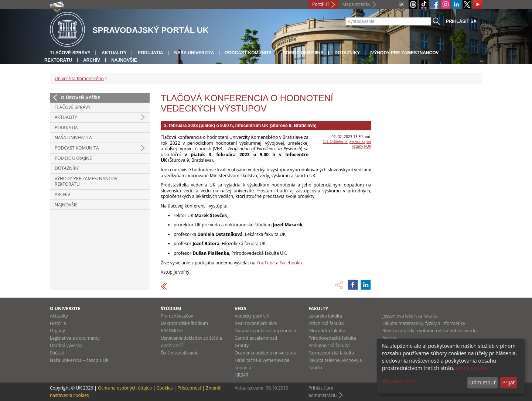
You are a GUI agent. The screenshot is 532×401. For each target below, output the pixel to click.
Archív (92, 60)
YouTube (265, 263)
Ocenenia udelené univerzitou (265, 353)
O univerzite (65, 309)
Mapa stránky (356, 4)
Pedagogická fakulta (329, 345)
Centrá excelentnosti (256, 338)
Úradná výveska (66, 345)
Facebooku (291, 263)
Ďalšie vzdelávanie (180, 353)
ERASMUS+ (172, 331)
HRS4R (241, 375)
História (58, 323)
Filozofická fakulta (327, 331)
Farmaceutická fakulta (331, 353)
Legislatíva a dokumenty (75, 338)
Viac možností (399, 381)
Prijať (508, 382)
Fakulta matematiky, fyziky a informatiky (424, 323)
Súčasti (57, 353)
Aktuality (114, 53)
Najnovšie (124, 60)
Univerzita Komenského (79, 78)
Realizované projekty (256, 323)
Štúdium (171, 309)
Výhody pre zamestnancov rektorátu (86, 181)
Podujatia (150, 53)
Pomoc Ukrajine (303, 53)
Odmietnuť (482, 382)
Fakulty (318, 309)
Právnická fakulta (326, 323)
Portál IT (321, 4)
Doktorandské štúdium (184, 323)
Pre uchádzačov (177, 316)
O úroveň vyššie (81, 98)
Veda (241, 309)
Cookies (165, 388)
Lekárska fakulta (325, 316)
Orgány (57, 331)
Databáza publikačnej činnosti (265, 331)
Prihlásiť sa (461, 21)
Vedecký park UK (252, 316)
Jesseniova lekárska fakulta (410, 316)
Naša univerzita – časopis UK (79, 360)
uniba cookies (472, 368)
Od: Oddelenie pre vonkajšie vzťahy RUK (347, 144)
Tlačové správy (70, 53)
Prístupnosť (189, 388)
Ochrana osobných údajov (125, 388)
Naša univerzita (194, 53)
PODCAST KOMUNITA (248, 53)
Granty (242, 345)
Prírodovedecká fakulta (332, 338)
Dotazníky (347, 53)
